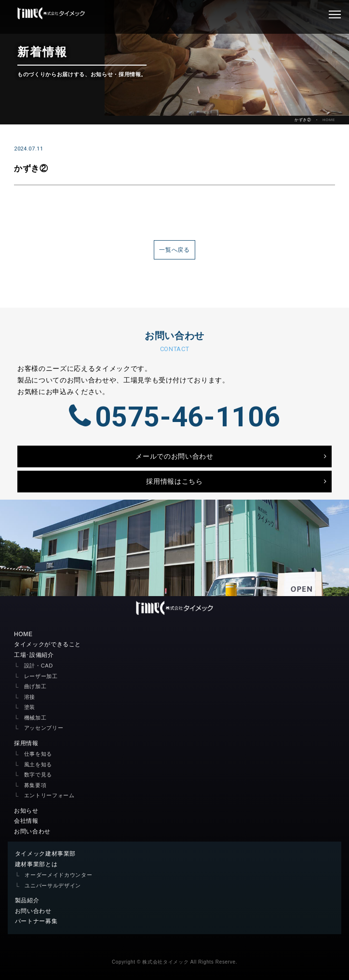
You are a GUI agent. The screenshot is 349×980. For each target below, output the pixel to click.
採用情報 (26, 743)
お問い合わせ (32, 831)
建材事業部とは (36, 864)
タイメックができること (47, 644)
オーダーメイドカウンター (58, 875)
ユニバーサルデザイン (53, 885)
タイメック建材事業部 (46, 854)
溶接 (30, 697)
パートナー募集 (36, 921)
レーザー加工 (41, 676)
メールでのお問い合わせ (174, 456)
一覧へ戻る (174, 250)
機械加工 (35, 718)
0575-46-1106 (174, 417)
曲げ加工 (35, 686)
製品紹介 (27, 900)
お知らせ (26, 811)
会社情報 (26, 821)
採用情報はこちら (174, 481)
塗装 (30, 707)
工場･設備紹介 (34, 655)
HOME (329, 120)
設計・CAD (39, 666)
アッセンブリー (44, 728)
